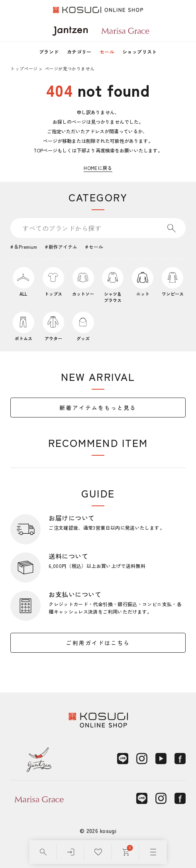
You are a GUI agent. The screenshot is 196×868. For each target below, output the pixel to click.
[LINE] (123, 759)
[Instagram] (142, 759)
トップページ (24, 68)
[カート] (126, 852)
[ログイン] (71, 852)
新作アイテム (63, 247)
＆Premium (25, 247)
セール (107, 52)
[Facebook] (180, 759)
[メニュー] (153, 852)
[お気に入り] (98, 852)
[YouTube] (161, 759)
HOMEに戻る (98, 168)
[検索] (43, 852)
